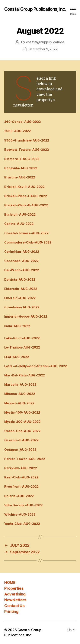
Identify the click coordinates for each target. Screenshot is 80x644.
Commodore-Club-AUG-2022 (28, 242)
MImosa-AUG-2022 (20, 394)
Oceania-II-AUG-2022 (21, 440)
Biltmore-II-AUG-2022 (22, 159)
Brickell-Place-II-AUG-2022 (26, 205)
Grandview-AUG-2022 (22, 307)
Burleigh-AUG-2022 (20, 214)
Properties (14, 588)
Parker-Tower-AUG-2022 (25, 459)
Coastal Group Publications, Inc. (35, 9)
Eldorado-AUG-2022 (21, 289)
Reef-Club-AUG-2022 (21, 477)
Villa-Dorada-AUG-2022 (23, 505)
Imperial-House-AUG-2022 (26, 316)
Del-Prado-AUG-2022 (22, 270)
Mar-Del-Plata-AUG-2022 (25, 375)
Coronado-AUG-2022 (21, 261)
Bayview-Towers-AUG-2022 (27, 150)
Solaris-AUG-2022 (19, 496)
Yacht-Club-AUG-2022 (22, 524)
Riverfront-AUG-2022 (21, 486)
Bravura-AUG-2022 (20, 177)
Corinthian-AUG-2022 (22, 252)
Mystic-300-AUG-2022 (22, 422)
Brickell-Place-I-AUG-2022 (26, 196)
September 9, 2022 (43, 49)
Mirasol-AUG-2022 (19, 403)
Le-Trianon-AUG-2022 (22, 347)
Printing (11, 611)
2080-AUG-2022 (17, 131)
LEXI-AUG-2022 (17, 357)
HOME (10, 582)
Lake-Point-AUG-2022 (22, 338)
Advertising (15, 594)
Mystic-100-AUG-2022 (22, 412)
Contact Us (14, 606)
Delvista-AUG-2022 (20, 279)
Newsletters (15, 600)
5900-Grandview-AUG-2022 (27, 140)
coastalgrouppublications (45, 42)
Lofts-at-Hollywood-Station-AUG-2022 (36, 366)
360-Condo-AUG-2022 (23, 122)
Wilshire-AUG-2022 (20, 514)
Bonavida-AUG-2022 (21, 168)
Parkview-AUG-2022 (21, 468)
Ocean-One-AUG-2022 (22, 431)
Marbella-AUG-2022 (20, 384)
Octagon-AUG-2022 (20, 450)
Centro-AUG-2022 (19, 224)
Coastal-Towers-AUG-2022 (26, 233)
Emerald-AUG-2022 (20, 298)
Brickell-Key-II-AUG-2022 (24, 187)
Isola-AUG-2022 (17, 326)
